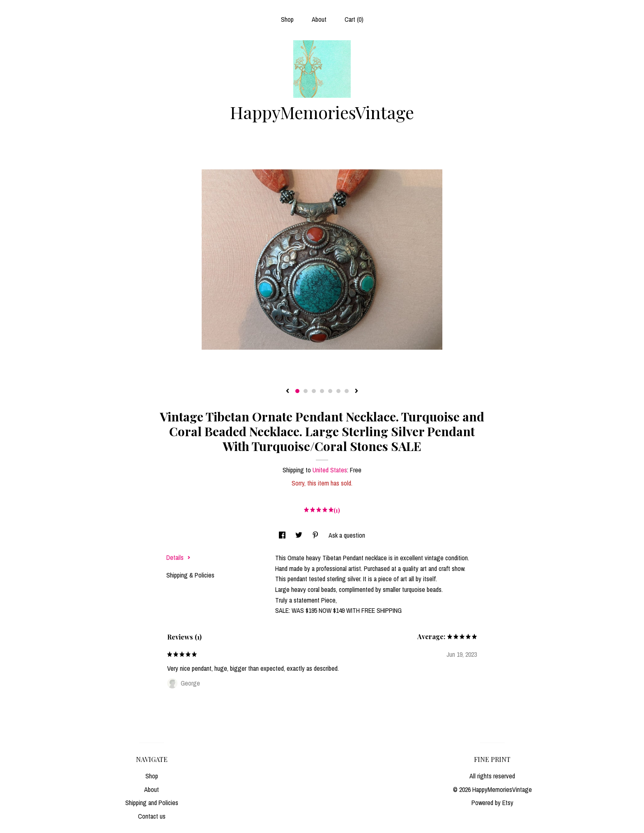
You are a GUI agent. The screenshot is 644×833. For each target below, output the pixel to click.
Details (178, 557)
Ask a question (347, 535)
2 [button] (306, 391)
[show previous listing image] (287, 391)
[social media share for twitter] (300, 535)
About (319, 19)
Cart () (354, 19)
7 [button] (347, 391)
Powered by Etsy (492, 803)
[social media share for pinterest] (316, 535)
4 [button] (322, 391)
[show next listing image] (356, 391)
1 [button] (297, 391)
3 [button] (314, 391)
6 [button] (338, 391)
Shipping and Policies (152, 803)
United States (330, 470)
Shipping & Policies (190, 575)
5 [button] (330, 391)
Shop (287, 19)
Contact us (152, 816)
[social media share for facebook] (283, 535)
